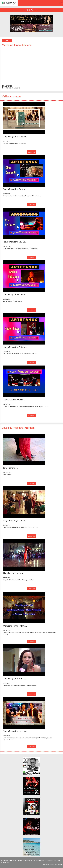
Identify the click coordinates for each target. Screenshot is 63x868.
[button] (24, 118)
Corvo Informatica (56, 864)
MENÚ (31, 10)
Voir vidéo (32, 152)
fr (61, 3)
